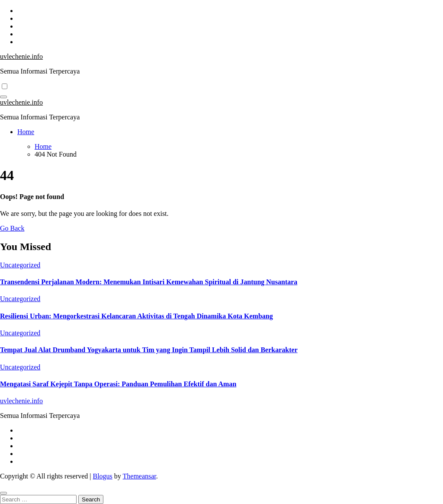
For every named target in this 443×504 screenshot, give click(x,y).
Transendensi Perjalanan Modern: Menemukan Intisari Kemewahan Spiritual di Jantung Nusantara (149, 282)
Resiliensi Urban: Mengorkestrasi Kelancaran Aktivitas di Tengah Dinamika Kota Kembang (136, 316)
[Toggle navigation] (3, 97)
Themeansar (140, 476)
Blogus (102, 476)
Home (26, 132)
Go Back (12, 228)
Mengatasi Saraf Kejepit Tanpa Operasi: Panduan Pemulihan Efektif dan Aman (118, 384)
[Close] (3, 493)
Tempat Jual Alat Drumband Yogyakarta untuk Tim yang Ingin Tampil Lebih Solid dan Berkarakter (149, 350)
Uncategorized (20, 265)
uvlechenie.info (21, 56)
